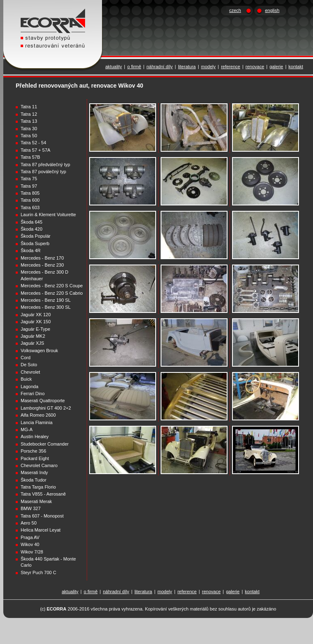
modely (208, 67)
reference (230, 67)
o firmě (134, 67)
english (272, 10)
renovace (255, 67)
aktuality (114, 67)
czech (235, 10)
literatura (187, 67)
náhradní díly (160, 67)
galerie (276, 67)
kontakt (296, 67)
